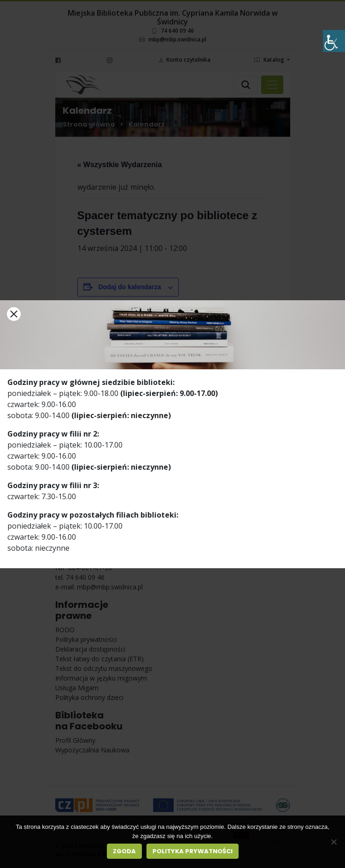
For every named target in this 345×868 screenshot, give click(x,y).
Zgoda (124, 851)
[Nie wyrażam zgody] (333, 842)
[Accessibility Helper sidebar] (334, 41)
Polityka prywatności (193, 851)
